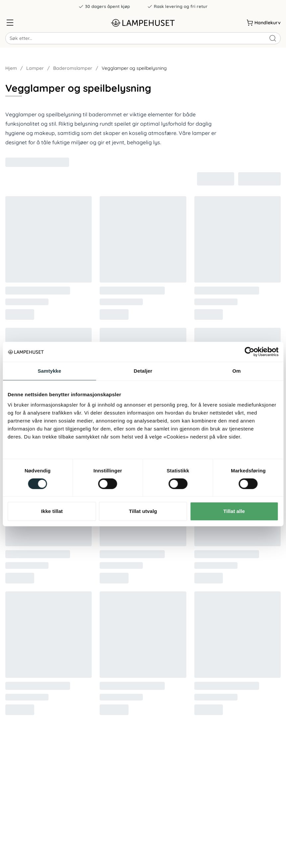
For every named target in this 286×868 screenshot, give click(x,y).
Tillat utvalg (143, 511)
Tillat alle (234, 511)
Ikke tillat (52, 511)
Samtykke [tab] (49, 371)
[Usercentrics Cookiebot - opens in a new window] (249, 352)
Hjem (11, 68)
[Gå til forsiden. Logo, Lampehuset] (143, 23)
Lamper (35, 68)
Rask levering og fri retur (177, 6)
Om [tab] (237, 371)
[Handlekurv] (264, 23)
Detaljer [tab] (143, 371)
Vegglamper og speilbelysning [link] (134, 68)
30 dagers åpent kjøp (104, 6)
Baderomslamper (73, 68)
